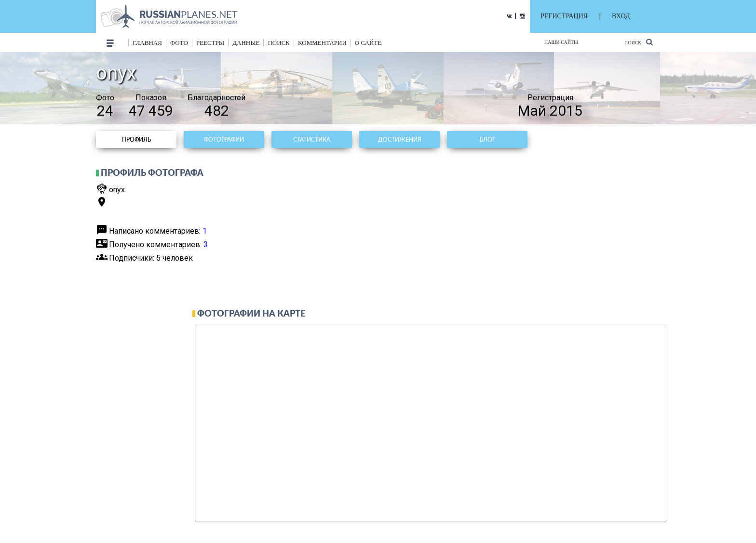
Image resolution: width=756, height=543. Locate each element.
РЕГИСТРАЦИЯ (564, 16)
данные (246, 43)
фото (179, 43)
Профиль (136, 139)
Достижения (400, 139)
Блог (487, 139)
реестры (210, 43)
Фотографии (224, 139)
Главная (147, 43)
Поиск (639, 42)
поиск (279, 43)
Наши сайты (561, 42)
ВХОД (621, 16)
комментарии (322, 43)
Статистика (312, 139)
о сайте (368, 43)
